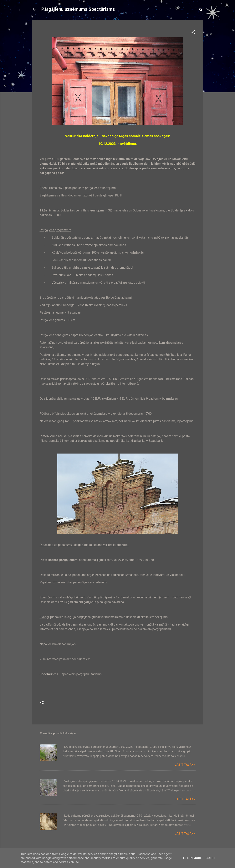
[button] (193, 33)
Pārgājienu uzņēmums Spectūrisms (78, 9)
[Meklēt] (201, 10)
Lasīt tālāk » (185, 765)
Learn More (192, 858)
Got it (210, 858)
